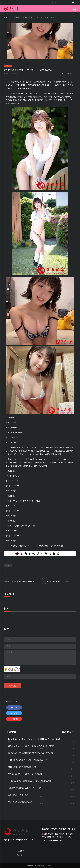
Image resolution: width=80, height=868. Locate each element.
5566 (41, 797)
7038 (41, 783)
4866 (41, 790)
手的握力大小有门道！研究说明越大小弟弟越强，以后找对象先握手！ (31, 781)
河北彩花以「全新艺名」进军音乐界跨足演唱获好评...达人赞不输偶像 (31, 753)
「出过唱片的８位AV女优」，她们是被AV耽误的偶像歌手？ (28, 760)
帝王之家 (8, 18)
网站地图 (50, 866)
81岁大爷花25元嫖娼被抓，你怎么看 (20, 802)
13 (73, 748)
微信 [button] (14, 707)
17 (73, 769)
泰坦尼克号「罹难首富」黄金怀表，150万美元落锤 (25, 788)
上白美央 (8, 566)
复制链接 (14, 719)
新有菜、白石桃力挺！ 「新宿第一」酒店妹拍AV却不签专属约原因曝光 (31, 746)
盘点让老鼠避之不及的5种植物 (18, 795)
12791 (41, 769)
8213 (41, 748)
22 (73, 797)
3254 (69, 73)
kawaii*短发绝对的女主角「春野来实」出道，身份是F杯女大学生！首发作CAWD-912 (36, 739)
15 (73, 755)
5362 (41, 804)
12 (73, 776)
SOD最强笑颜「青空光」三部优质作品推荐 (22, 767)
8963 (41, 762)
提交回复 (12, 686)
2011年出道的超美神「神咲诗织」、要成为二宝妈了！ (26, 774)
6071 (41, 755)
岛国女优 (17, 18)
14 (73, 804)
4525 (41, 741)
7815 (41, 776)
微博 (14, 713)
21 (73, 790)
